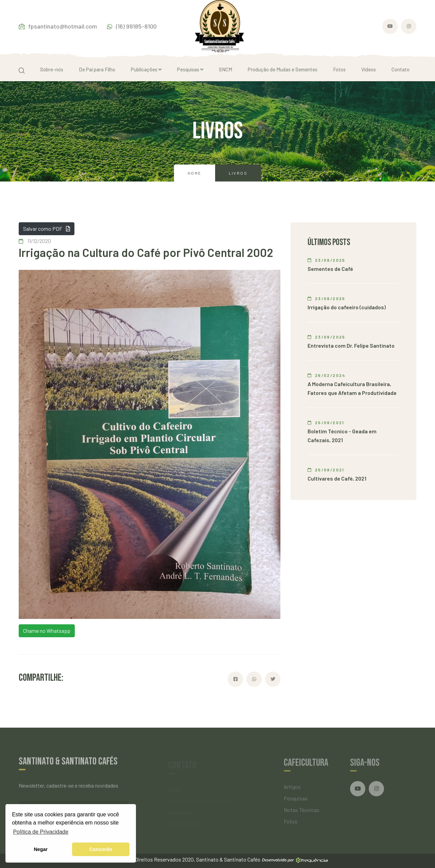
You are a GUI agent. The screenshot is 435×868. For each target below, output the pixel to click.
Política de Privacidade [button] (41, 832)
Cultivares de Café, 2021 (337, 478)
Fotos (339, 69)
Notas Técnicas (302, 812)
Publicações (146, 69)
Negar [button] (41, 849)
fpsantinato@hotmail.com (58, 26)
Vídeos (369, 69)
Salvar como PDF (47, 229)
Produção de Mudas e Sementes (283, 69)
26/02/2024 (327, 375)
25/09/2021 (326, 422)
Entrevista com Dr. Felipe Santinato (351, 345)
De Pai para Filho (97, 69)
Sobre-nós (52, 69)
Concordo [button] (101, 849)
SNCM (225, 69)
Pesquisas (190, 69)
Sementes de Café (330, 269)
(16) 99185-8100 (132, 26)
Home (195, 173)
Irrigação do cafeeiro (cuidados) (347, 307)
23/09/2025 (327, 260)
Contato (401, 69)
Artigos (292, 789)
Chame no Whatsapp (47, 631)
